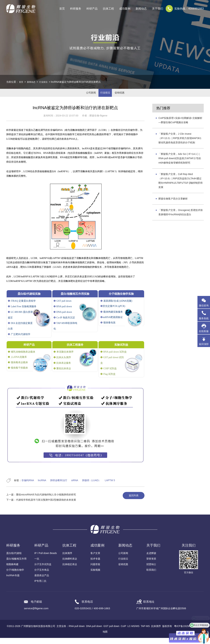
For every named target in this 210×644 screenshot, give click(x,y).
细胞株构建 (12, 570)
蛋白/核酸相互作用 (16, 565)
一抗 (37, 565)
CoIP (123, 632)
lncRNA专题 (13, 581)
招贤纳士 (151, 570)
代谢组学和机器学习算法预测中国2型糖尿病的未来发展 (46, 506)
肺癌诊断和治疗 (59, 486)
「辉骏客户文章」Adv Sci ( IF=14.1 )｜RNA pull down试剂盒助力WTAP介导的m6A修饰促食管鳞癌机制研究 (180, 164)
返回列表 (131, 502)
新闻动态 (33, 82)
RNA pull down (77, 632)
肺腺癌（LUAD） (91, 486)
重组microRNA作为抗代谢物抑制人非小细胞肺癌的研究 (46, 501)
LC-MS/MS (133, 632)
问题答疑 (95, 570)
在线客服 (204, 331)
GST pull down (112, 632)
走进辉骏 (151, 559)
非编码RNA (28, 486)
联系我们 (151, 576)
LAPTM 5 (110, 486)
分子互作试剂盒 (43, 570)
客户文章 (95, 559)
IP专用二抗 (40, 587)
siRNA (75, 486)
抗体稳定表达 (70, 570)
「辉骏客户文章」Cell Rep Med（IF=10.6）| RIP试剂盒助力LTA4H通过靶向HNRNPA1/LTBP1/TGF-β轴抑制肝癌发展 (181, 187)
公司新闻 (85, 96)
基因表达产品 (42, 581)
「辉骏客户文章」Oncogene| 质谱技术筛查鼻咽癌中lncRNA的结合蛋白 (181, 218)
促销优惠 (125, 96)
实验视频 (95, 576)
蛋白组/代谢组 (14, 559)
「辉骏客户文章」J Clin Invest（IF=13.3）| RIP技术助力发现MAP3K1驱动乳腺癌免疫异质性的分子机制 (180, 144)
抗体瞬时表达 (70, 565)
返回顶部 (204, 344)
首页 (62, 9)
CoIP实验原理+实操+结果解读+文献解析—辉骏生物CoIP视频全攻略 (180, 126)
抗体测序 (67, 559)
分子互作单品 (42, 576)
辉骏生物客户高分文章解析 (173, 205)
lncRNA (42, 486)
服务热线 (204, 315)
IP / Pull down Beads (46, 559)
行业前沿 (46, 82)
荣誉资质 (151, 565)
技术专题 (95, 565)
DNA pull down (94, 632)
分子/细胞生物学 (15, 576)
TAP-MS (145, 632)
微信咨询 (204, 305)
